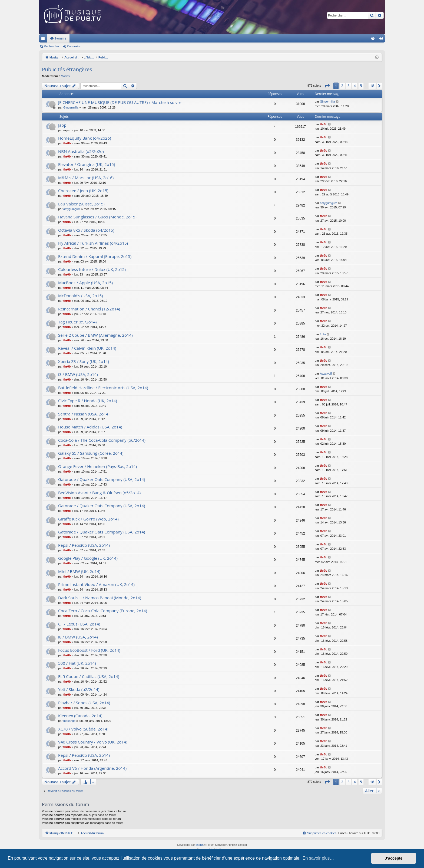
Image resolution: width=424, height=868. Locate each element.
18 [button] (372, 86)
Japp (62, 125)
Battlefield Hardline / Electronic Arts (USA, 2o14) (103, 388)
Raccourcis (44, 40)
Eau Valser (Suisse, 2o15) (81, 204)
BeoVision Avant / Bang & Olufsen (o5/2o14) (99, 493)
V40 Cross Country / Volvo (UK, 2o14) (93, 742)
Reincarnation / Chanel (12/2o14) (89, 309)
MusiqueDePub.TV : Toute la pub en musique (83, 38)
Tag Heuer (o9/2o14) (77, 322)
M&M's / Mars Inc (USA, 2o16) (86, 178)
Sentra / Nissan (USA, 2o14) (84, 414)
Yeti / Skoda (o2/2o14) (79, 689)
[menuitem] (373, 38)
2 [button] (342, 86)
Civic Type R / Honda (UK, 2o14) (88, 401)
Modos (65, 76)
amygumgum (72, 209)
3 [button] (349, 86)
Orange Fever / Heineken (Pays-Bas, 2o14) (97, 466)
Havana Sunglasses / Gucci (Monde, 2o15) (97, 217)
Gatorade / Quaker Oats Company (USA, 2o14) (102, 479)
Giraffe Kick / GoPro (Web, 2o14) (88, 519)
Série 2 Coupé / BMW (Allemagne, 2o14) (95, 335)
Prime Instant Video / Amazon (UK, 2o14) (96, 584)
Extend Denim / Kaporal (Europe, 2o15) (95, 256)
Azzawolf (326, 374)
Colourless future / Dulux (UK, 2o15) (92, 269)
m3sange (69, 721)
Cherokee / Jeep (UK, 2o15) (83, 191)
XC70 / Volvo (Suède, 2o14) (83, 729)
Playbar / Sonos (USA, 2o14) (84, 703)
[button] (327, 86)
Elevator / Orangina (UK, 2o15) (87, 164)
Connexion (74, 46)
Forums (132, 38)
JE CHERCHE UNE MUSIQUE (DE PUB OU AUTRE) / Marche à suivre (120, 102)
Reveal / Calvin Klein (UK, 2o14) (87, 348)
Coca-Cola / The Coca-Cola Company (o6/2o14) (102, 440)
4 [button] (355, 86)
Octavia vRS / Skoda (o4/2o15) (86, 230)
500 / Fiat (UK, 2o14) (77, 663)
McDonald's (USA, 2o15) (80, 296)
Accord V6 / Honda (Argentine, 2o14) (92, 768)
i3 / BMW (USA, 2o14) (78, 374)
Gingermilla (71, 107)
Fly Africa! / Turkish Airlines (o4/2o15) (93, 243)
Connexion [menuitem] (382, 40)
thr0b (324, 124)
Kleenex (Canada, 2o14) (80, 716)
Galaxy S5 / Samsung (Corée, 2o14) (91, 453)
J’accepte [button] (394, 858)
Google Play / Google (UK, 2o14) (88, 558)
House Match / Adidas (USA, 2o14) (90, 427)
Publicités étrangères (67, 69)
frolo (323, 334)
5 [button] (361, 86)
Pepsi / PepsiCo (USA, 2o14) (84, 545)
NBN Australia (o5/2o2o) (81, 151)
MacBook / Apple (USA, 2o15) (85, 283)
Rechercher (52, 46)
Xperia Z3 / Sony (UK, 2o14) (84, 361)
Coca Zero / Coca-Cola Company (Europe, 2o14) (103, 611)
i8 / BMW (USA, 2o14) (78, 637)
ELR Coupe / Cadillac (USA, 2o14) (89, 676)
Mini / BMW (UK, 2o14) (79, 571)
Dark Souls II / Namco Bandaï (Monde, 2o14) (100, 598)
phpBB (200, 845)
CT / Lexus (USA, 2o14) (79, 624)
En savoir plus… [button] (318, 858)
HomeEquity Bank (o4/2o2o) (85, 138)
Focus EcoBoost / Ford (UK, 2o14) (89, 650)
